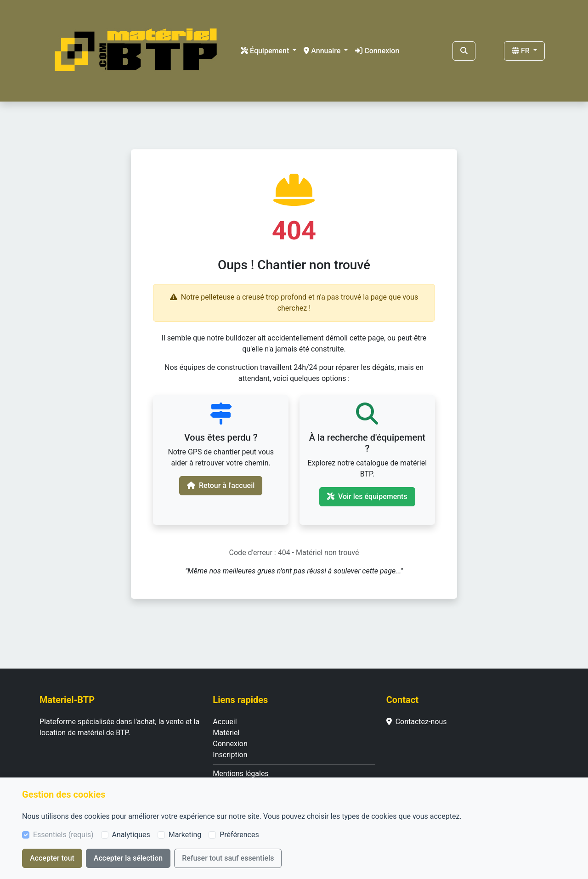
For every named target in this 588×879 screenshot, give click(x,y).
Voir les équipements (367, 496)
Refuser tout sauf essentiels (228, 858)
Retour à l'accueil (221, 485)
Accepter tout (52, 858)
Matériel (226, 733)
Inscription (230, 755)
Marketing (185, 835)
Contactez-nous (417, 722)
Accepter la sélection (128, 858)
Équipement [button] (266, 51)
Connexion (377, 51)
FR (522, 51)
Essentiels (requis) (63, 835)
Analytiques (131, 835)
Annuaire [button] (323, 51)
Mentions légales (240, 774)
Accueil (225, 722)
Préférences (239, 835)
